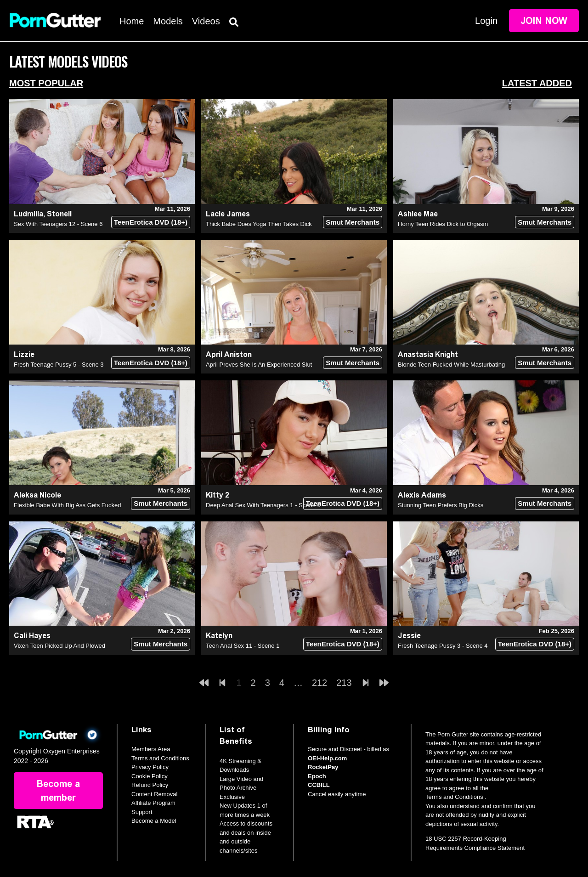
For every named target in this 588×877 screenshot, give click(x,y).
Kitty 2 (218, 495)
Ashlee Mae (418, 214)
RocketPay (323, 767)
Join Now (544, 21)
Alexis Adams (422, 495)
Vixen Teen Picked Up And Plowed (59, 646)
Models (168, 21)
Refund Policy (150, 785)
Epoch (317, 776)
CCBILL (319, 785)
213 (344, 683)
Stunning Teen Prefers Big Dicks (441, 505)
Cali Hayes (32, 636)
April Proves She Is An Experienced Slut (259, 365)
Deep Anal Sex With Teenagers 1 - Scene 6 (263, 505)
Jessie (409, 636)
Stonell (59, 214)
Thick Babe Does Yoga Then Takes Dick (259, 224)
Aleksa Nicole (37, 495)
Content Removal (154, 794)
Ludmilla (28, 214)
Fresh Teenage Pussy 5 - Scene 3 (59, 365)
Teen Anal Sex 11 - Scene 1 (243, 646)
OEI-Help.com (327, 758)
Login (486, 21)
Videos (206, 21)
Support (142, 812)
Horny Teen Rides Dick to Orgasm (443, 224)
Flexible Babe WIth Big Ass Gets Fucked (67, 505)
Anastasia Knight (428, 354)
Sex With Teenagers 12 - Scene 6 (58, 224)
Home (132, 21)
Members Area (151, 749)
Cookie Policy (150, 776)
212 (319, 683)
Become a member (58, 791)
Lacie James (228, 214)
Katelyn (219, 636)
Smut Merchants (353, 222)
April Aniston (229, 354)
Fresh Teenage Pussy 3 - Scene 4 (443, 646)
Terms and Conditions (160, 758)
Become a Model (154, 821)
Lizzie (24, 354)
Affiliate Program (153, 803)
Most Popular (46, 83)
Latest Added (537, 83)
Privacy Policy (150, 767)
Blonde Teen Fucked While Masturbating (451, 365)
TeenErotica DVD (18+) (151, 222)
